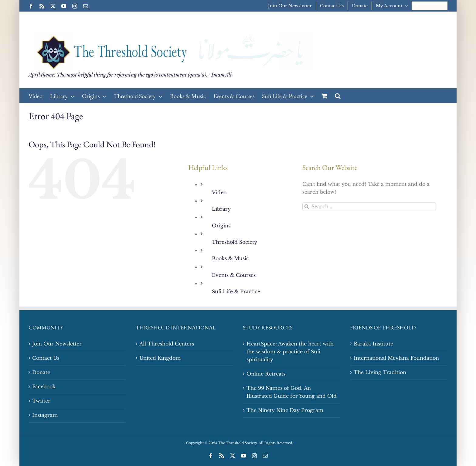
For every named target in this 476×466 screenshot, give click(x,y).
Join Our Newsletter (57, 344)
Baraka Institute (373, 344)
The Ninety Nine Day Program (285, 410)
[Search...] (369, 207)
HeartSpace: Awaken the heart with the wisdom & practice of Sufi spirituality (290, 352)
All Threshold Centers (167, 344)
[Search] (307, 207)
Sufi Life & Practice (236, 291)
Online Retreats (266, 374)
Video (219, 192)
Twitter (41, 401)
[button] (338, 96)
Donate (41, 372)
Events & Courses (234, 275)
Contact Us (46, 358)
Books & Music (230, 258)
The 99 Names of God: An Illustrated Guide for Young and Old (292, 392)
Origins (221, 226)
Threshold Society (235, 242)
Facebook (44, 386)
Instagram (45, 415)
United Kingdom (160, 358)
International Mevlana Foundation (396, 358)
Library (221, 209)
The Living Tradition (380, 372)
